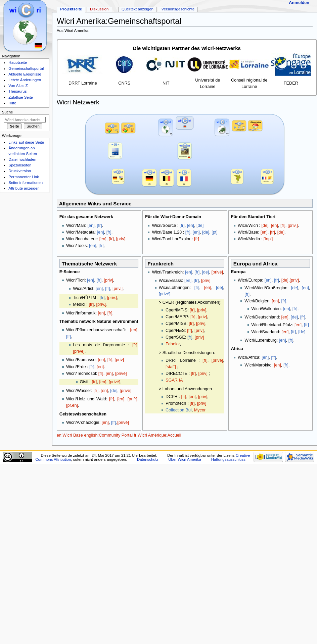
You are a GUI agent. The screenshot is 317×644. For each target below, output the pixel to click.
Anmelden (299, 3)
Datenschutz (148, 459)
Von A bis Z (18, 86)
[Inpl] (268, 239)
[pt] (215, 232)
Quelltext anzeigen (138, 9)
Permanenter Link (24, 177)
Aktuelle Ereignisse (25, 74)
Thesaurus (17, 91)
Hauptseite (18, 62)
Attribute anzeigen (24, 188)
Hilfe (12, 103)
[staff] (171, 367)
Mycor (200, 410)
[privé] (79, 351)
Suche (8, 112)
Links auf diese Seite (26, 142)
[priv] (121, 239)
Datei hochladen (22, 159)
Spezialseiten (20, 165)
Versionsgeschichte (178, 9)
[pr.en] (72, 405)
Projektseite (71, 9)
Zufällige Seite (21, 97)
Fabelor (173, 344)
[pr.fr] (132, 399)
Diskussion (99, 9)
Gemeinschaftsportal (26, 68)
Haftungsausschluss (228, 459)
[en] (91, 226)
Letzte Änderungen (25, 80)
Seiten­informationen (26, 183)
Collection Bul (179, 410)
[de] (200, 226)
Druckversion (20, 171)
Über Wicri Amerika (185, 459)
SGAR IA (174, 380)
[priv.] (293, 226)
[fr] (100, 226)
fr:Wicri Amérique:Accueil (158, 435)
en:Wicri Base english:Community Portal (95, 435)
